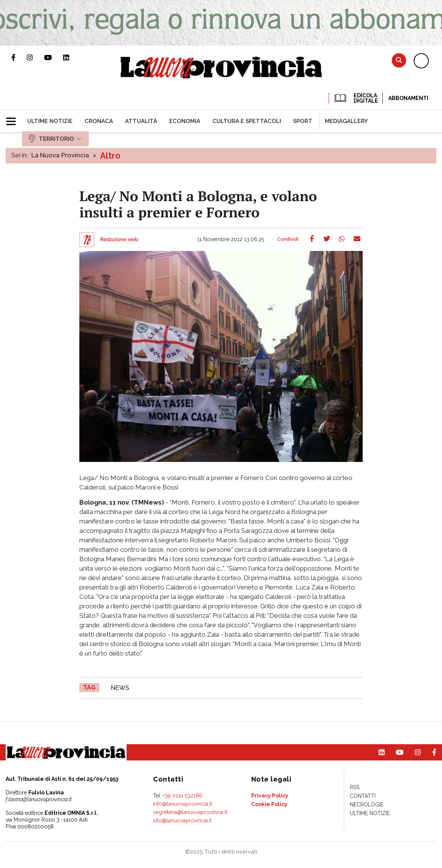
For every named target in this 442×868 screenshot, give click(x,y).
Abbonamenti (408, 98)
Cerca (399, 60)
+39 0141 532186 (183, 796)
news (120, 688)
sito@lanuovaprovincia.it (182, 820)
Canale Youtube (54, 57)
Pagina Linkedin (72, 57)
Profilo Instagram (36, 57)
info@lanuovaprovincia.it (182, 804)
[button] (14, 118)
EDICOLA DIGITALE (356, 98)
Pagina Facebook (19, 57)
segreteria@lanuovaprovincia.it (190, 812)
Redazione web (119, 240)
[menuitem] (50, 121)
